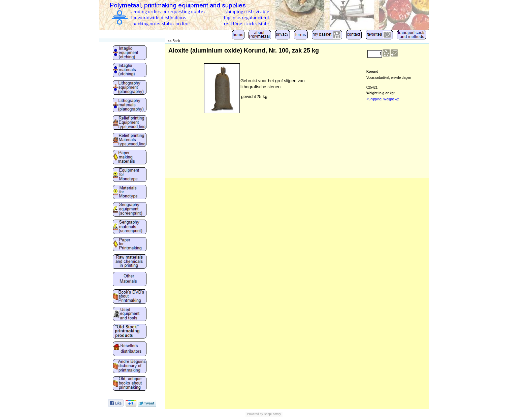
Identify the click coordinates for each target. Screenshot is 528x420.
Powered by (255, 414)
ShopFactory (272, 414)
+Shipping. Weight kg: (383, 99)
